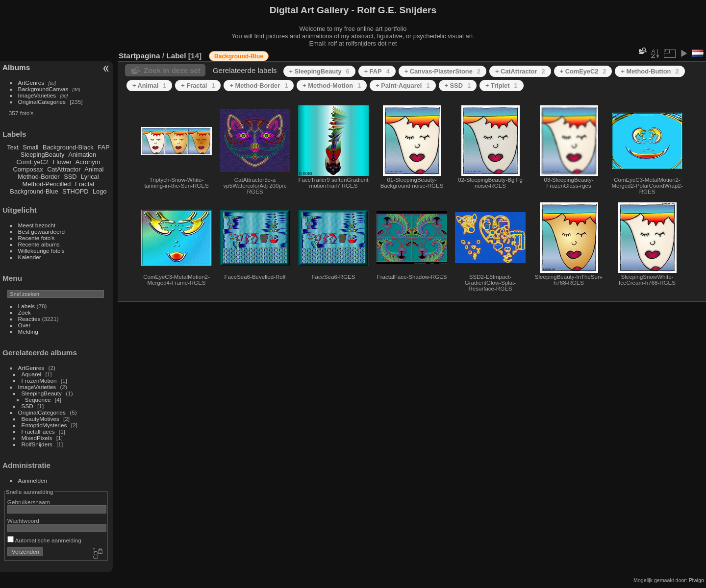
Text (13, 147)
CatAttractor (64, 169)
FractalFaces (38, 431)
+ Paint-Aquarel (403, 86)
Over (25, 325)
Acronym (88, 162)
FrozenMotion (39, 380)
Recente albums (39, 244)
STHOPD (75, 191)
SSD (70, 177)
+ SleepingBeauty (319, 71)
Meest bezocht (37, 225)
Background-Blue (34, 191)
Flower (62, 162)
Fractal (85, 184)
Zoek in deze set (172, 70)
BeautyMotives (40, 419)
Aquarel (32, 374)
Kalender (30, 257)
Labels (27, 306)
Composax (28, 169)
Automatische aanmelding (44, 540)
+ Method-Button (650, 71)
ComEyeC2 (33, 162)
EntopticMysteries (44, 425)
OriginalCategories (42, 102)
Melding (28, 331)
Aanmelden (33, 480)
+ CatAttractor (520, 71)
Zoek (25, 312)
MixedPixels (37, 438)
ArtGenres (31, 83)
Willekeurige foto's (41, 251)
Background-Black (68, 147)
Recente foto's (37, 238)
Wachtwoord (23, 521)
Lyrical (90, 177)
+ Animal (149, 86)
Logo (100, 191)
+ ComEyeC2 (583, 71)
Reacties (29, 319)
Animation (82, 155)
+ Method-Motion (332, 86)
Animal (94, 169)
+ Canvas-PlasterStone (442, 71)
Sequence (38, 400)
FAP (103, 147)
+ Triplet (502, 86)
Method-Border (38, 177)
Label (176, 56)
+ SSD (458, 86)
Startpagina (139, 56)
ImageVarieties (37, 95)
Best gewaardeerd (42, 232)
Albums (16, 67)
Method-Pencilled (47, 184)
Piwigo (696, 580)
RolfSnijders (37, 444)
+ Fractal (198, 86)
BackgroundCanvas (43, 89)
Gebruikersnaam (29, 502)
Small (30, 147)
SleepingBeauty (43, 155)
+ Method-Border (259, 86)
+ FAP (377, 71)
